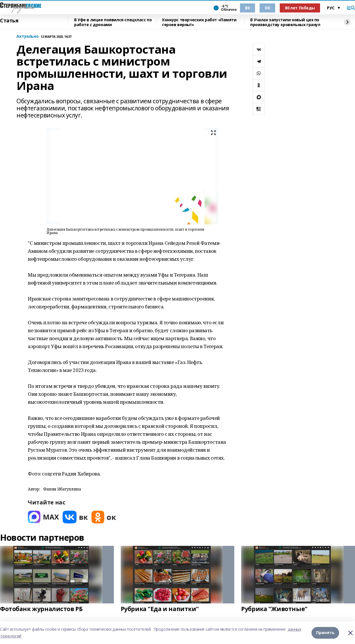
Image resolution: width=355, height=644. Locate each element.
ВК (248, 8)
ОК (267, 8)
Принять (325, 633)
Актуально (27, 36)
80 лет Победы (300, 8)
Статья (9, 21)
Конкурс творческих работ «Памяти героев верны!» (199, 22)
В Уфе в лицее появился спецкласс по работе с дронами (113, 22)
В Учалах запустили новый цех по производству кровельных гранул (285, 22)
